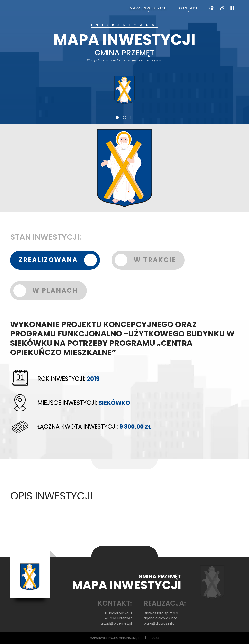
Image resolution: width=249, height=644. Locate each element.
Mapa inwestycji (148, 8)
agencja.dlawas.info (160, 618)
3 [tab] (132, 118)
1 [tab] (117, 118)
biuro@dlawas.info (159, 623)
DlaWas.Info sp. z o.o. (161, 613)
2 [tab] (124, 118)
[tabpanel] (125, 64)
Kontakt (188, 8)
